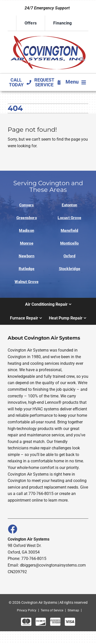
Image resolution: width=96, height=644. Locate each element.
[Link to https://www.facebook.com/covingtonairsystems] (12, 529)
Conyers (27, 205)
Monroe (27, 243)
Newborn (27, 256)
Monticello (69, 243)
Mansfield (69, 231)
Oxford (69, 256)
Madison (26, 231)
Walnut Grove (26, 282)
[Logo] (48, 36)
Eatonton (69, 205)
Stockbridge (70, 269)
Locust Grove (69, 218)
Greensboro (27, 218)
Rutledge (27, 269)
